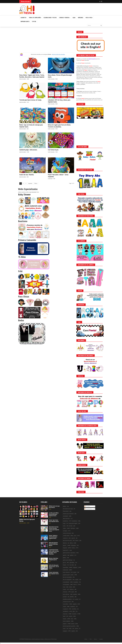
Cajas (74, 18)
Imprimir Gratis (25, 21)
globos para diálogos (68, 560)
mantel (77, 580)
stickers (71, 616)
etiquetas (65, 548)
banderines (65, 521)
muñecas (72, 589)
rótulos (65, 607)
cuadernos (65, 538)
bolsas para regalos (73, 523)
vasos (64, 628)
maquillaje (76, 582)
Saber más (108, 638)
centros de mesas (67, 533)
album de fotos (66, 519)
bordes (71, 526)
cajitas (64, 528)
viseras (76, 628)
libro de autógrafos (67, 580)
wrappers (65, 631)
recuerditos (66, 604)
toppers (65, 624)
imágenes (75, 567)
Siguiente (30, 183)
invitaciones (66, 570)
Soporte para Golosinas (68, 514)
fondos (73, 548)
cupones (73, 538)
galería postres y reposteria (69, 553)
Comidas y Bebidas (65, 18)
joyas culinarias (66, 572)
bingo (64, 523)
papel (73, 592)
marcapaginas (66, 584)
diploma (65, 543)
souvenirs (74, 614)
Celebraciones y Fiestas (50, 18)
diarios (77, 541)
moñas (64, 589)
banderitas (75, 521)
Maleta (64, 506)
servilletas (74, 609)
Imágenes (81, 18)
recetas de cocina (67, 602)
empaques (73, 545)
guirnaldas (72, 563)
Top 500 (34, 21)
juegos (75, 572)
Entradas (87, 506)
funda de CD (66, 550)
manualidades (66, 582)
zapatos (73, 631)
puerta (77, 599)
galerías (65, 555)
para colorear (66, 594)
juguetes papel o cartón (68, 575)
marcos (75, 584)
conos (75, 536)
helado (65, 565)
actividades (65, 516)
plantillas (72, 597)
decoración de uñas (67, 541)
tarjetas (65, 619)
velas (70, 628)
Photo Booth (66, 511)
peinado (65, 597)
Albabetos (23, 18)
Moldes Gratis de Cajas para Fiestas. (27, 520)
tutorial (73, 624)
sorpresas (65, 614)
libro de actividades (67, 577)
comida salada (66, 536)
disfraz (71, 543)
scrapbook (65, 609)
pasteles (75, 594)
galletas (72, 555)
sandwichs (73, 607)
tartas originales (67, 621)
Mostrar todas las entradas (58, 54)
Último (36, 183)
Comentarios (88, 509)
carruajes (65, 531)
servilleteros (66, 611)
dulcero (65, 545)
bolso (64, 526)
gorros (64, 563)
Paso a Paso (89, 18)
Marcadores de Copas (68, 509)
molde (70, 587)
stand (64, 616)
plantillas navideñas (67, 599)
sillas (74, 611)
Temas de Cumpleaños (35, 18)
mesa (64, 587)
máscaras (65, 592)
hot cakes (72, 565)
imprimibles (66, 567)
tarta (72, 619)
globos (65, 558)
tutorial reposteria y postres (69, 626)
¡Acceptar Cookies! (98, 638)
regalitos (75, 604)
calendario (73, 528)
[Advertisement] (47, 42)
